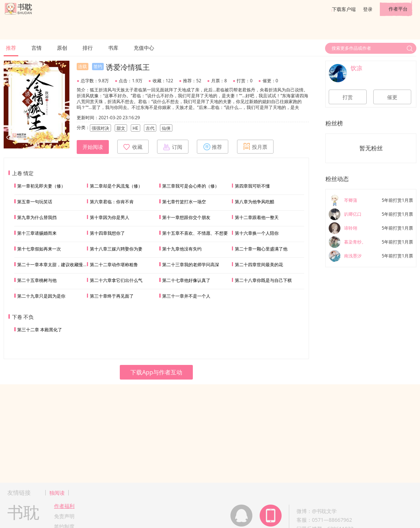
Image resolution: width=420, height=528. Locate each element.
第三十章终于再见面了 (112, 296)
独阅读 (57, 493)
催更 (392, 97)
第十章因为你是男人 (110, 217)
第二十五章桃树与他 (37, 280)
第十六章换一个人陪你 (257, 233)
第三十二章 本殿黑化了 (40, 330)
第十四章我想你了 (107, 233)
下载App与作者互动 (156, 372)
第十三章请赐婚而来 (37, 233)
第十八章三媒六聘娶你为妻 (116, 249)
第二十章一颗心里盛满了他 (261, 249)
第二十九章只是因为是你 (41, 296)
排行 (88, 48)
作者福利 (64, 506)
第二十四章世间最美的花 (259, 265)
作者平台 (398, 9)
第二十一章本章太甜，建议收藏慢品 (52, 265)
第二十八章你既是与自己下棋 (263, 280)
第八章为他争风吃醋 (255, 202)
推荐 (11, 48)
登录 (368, 9)
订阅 (173, 147)
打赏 (348, 97)
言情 (37, 48)
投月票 (255, 147)
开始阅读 (93, 147)
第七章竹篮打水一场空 (184, 202)
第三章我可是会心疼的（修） (191, 186)
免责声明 (64, 516)
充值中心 (144, 48)
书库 (113, 48)
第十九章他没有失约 (182, 249)
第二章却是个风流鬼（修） (116, 186)
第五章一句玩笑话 (35, 202)
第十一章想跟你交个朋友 (186, 217)
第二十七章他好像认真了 (186, 280)
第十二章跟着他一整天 (257, 217)
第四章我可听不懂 (252, 186)
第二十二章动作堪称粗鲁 (114, 265)
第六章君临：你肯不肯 (112, 202)
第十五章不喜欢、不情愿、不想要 (195, 233)
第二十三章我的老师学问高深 (191, 265)
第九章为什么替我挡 (37, 217)
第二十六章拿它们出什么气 (116, 280)
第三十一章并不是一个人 (186, 296)
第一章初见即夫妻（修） (41, 186)
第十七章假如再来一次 (39, 249)
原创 (62, 48)
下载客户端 (344, 9)
